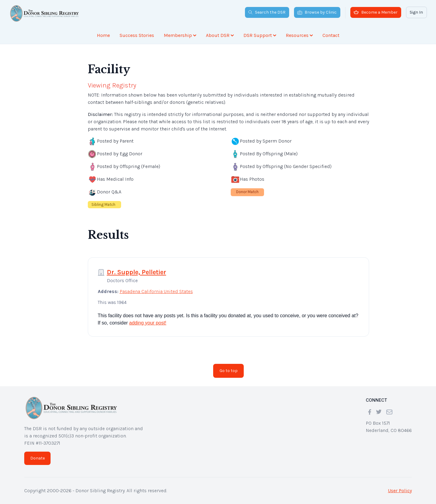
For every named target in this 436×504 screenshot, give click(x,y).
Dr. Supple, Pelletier (137, 272)
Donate (38, 458)
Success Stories (137, 35)
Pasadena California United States (156, 291)
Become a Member (376, 12)
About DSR (220, 35)
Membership (180, 35)
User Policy (400, 491)
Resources (299, 35)
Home (103, 35)
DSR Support (260, 35)
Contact (331, 35)
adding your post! (148, 323)
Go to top (229, 371)
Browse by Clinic (317, 12)
